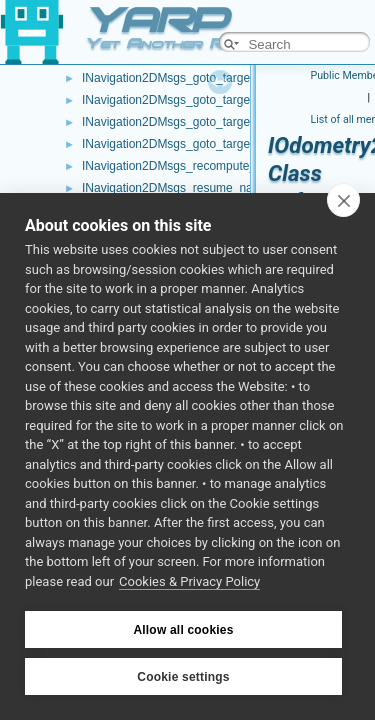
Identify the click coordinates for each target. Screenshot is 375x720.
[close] (343, 200)
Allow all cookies (183, 630)
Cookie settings (183, 677)
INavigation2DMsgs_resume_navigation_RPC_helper (224, 188)
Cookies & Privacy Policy (189, 581)
